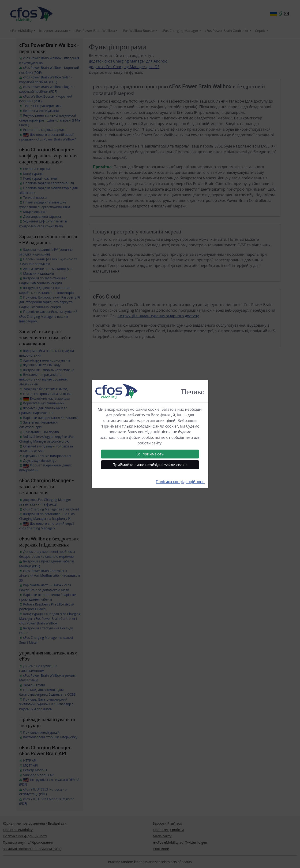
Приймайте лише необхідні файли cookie (150, 465)
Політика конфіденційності (180, 482)
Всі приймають (150, 454)
